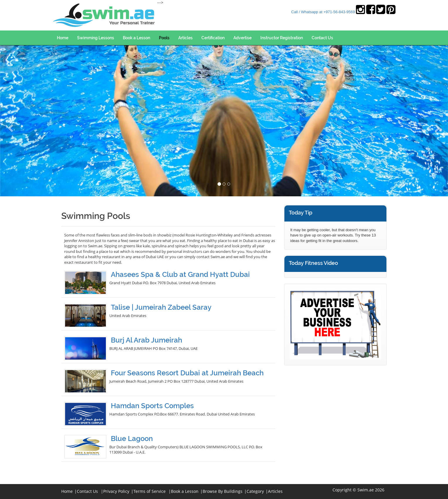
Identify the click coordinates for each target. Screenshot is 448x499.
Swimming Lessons (96, 38)
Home (63, 38)
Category (255, 491)
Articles (185, 38)
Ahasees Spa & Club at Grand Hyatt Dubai (180, 274)
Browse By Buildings (223, 491)
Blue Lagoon (132, 438)
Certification (213, 38)
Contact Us (322, 38)
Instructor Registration (282, 38)
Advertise (242, 38)
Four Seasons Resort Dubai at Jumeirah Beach (187, 373)
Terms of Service (150, 491)
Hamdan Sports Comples (152, 406)
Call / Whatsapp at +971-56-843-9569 (323, 12)
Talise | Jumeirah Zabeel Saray (161, 307)
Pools (164, 38)
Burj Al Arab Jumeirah (146, 340)
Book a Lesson (136, 38)
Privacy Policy (116, 491)
